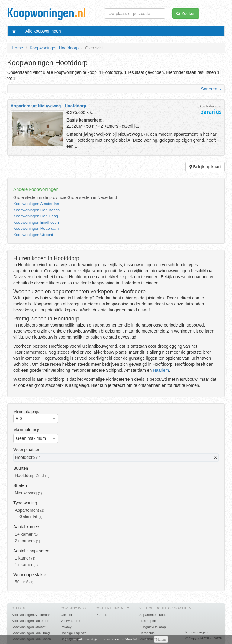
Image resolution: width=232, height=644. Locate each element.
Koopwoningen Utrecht (33, 235)
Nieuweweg (26, 493)
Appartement (27, 510)
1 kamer (23, 558)
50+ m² (21, 582)
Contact (66, 615)
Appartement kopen (154, 615)
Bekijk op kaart (205, 167)
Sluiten (161, 639)
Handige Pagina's (73, 633)
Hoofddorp (25, 457)
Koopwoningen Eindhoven (36, 222)
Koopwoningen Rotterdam (36, 228)
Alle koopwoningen (43, 31)
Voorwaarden (70, 621)
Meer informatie (136, 639)
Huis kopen (148, 621)
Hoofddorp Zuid (29, 475)
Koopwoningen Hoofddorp (54, 48)
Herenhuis (147, 633)
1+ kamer (24, 534)
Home (17, 48)
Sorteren (211, 89)
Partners (102, 615)
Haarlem (161, 370)
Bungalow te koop (152, 627)
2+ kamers (25, 541)
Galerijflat (28, 516)
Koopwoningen (197, 632)
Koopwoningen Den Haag (36, 216)
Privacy (66, 627)
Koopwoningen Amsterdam (37, 204)
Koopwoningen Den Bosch (36, 210)
